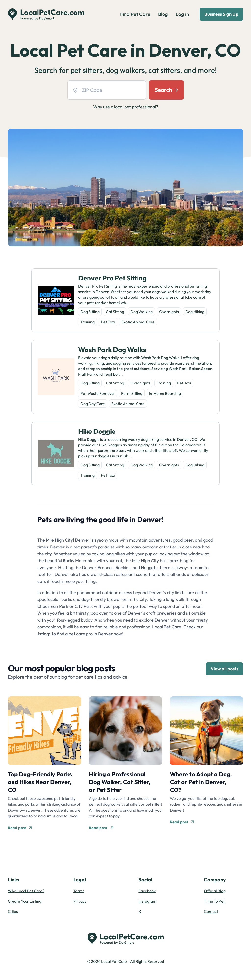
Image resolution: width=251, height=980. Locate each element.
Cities (13, 911)
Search (166, 90)
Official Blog (215, 891)
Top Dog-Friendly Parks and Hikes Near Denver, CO (40, 782)
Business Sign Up (221, 14)
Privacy (80, 901)
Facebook (147, 891)
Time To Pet (214, 901)
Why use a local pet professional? (126, 107)
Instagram (147, 901)
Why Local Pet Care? (26, 891)
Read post (20, 828)
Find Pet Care (135, 14)
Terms (79, 891)
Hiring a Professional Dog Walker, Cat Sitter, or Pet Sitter (120, 782)
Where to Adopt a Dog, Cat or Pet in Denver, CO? (201, 782)
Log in (182, 14)
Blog (163, 14)
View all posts (224, 669)
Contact (211, 911)
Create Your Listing (25, 901)
